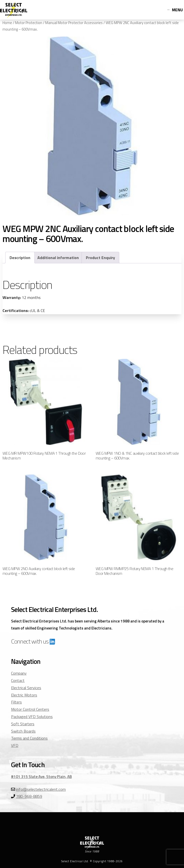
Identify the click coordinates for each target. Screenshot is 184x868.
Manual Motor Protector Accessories (74, 23)
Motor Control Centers (30, 709)
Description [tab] (20, 258)
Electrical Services (26, 688)
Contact (18, 680)
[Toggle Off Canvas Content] (175, 10)
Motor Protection (29, 23)
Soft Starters (23, 724)
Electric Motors (24, 695)
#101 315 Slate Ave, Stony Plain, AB (41, 777)
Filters (16, 702)
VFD (15, 745)
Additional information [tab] (58, 258)
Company (19, 673)
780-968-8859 (29, 796)
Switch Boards (23, 731)
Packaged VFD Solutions (32, 717)
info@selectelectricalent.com (41, 789)
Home (7, 23)
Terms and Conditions (29, 738)
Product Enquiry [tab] (100, 258)
